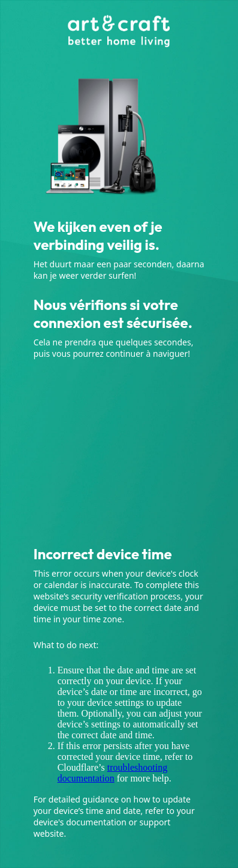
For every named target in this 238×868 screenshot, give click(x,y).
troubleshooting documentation (113, 773)
